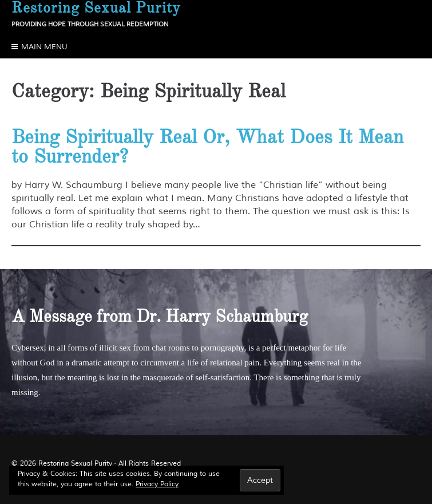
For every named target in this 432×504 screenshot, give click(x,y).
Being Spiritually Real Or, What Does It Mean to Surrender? (207, 147)
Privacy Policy (157, 484)
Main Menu (44, 47)
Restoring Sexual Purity (75, 464)
